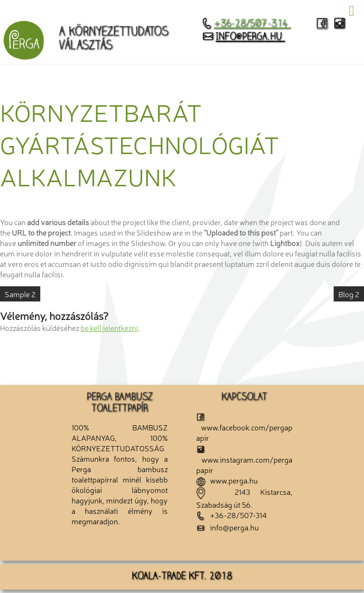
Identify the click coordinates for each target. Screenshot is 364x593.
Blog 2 (349, 294)
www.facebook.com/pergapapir (244, 428)
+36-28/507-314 (246, 24)
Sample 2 (20, 294)
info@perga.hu (243, 37)
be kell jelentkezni (109, 328)
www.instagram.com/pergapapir (244, 460)
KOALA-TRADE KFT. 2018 (182, 577)
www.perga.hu (227, 480)
